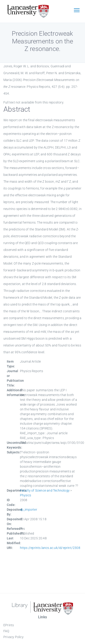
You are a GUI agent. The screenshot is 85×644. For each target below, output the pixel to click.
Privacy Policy (13, 637)
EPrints (9, 625)
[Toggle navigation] (77, 11)
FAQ (6, 631)
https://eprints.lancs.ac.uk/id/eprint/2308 (50, 548)
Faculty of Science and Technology (45, 490)
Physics (25, 495)
